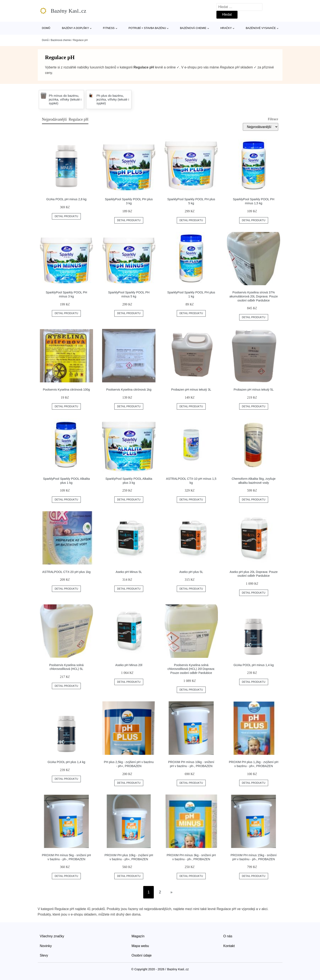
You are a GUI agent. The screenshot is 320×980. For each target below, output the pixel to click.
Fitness (109, 28)
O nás (228, 936)
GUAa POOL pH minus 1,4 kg (254, 665)
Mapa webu (140, 946)
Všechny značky (52, 936)
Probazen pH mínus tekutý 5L (254, 390)
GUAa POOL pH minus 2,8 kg (66, 199)
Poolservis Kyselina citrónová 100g (66, 390)
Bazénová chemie (193, 28)
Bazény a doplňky (75, 28)
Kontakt (229, 946)
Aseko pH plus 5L (191, 572)
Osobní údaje (142, 955)
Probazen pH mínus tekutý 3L (191, 390)
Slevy (44, 955)
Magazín (138, 936)
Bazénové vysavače (261, 28)
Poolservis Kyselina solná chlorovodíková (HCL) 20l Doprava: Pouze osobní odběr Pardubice (191, 669)
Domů (46, 28)
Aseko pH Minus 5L (129, 572)
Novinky (46, 946)
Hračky (226, 28)
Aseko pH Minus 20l (129, 665)
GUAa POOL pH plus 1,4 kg (66, 762)
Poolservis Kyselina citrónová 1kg (129, 390)
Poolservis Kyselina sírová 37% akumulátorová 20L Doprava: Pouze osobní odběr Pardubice (254, 296)
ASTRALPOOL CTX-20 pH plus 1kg (66, 572)
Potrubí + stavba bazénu (147, 28)
